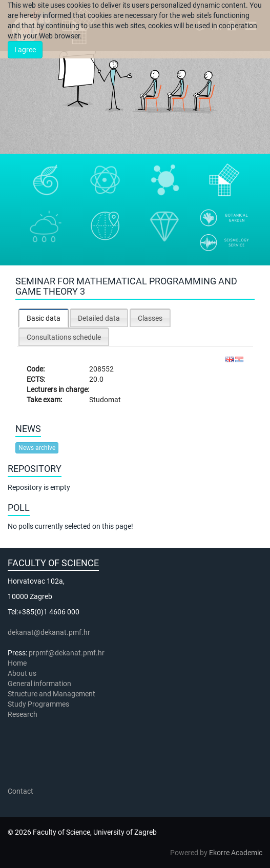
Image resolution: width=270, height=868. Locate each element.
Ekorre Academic (236, 853)
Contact (20, 791)
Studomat (105, 400)
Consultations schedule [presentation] (64, 337)
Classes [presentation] (150, 318)
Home (17, 663)
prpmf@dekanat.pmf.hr (67, 653)
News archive (37, 448)
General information (39, 684)
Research (23, 714)
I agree (25, 50)
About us (23, 673)
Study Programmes (38, 704)
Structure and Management (51, 694)
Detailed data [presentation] (99, 318)
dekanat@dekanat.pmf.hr (49, 632)
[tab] (44, 318)
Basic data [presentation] (44, 318)
